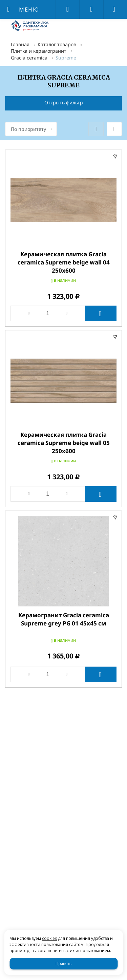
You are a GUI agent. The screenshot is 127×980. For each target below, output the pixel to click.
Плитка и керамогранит (39, 51)
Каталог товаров (57, 44)
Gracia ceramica (29, 58)
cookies (49, 938)
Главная (20, 44)
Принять (63, 964)
